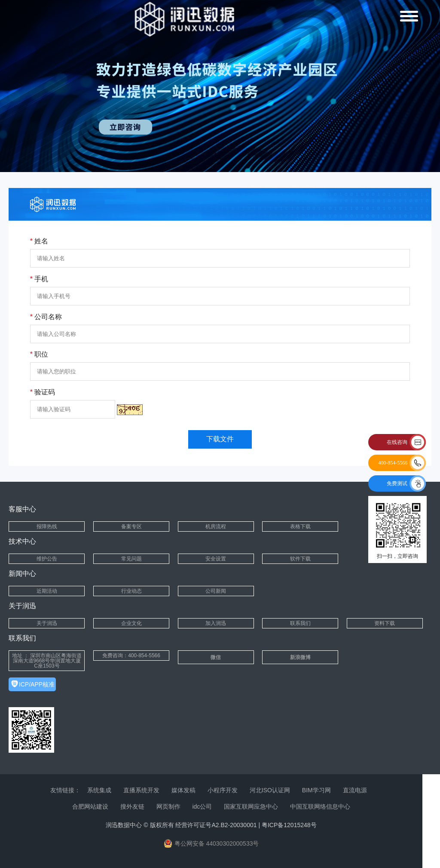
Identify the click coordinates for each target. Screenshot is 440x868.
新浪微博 (300, 657)
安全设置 (216, 559)
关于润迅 (47, 623)
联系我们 (300, 623)
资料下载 (385, 623)
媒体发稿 (183, 790)
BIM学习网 (316, 790)
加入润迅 (216, 623)
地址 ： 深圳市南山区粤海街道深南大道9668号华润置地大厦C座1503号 (47, 661)
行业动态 (131, 591)
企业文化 (131, 623)
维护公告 (47, 559)
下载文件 (220, 439)
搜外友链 (132, 806)
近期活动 (47, 591)
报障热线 (47, 526)
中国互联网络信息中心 (320, 806)
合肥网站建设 (90, 806)
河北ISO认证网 (270, 790)
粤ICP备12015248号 (289, 825)
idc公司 (202, 806)
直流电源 (355, 790)
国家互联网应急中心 (251, 806)
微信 (216, 657)
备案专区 (131, 526)
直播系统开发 (141, 790)
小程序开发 (223, 790)
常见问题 (131, 559)
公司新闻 (216, 591)
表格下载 (300, 526)
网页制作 (168, 806)
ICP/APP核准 (37, 684)
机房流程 (216, 526)
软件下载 (300, 559)
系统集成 (99, 790)
